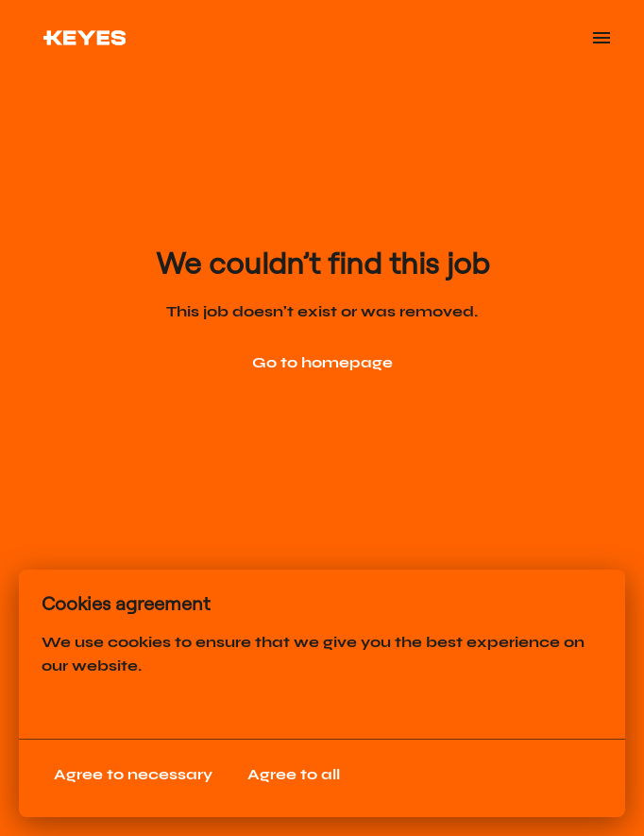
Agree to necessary (133, 774)
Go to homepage (322, 362)
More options (107, 705)
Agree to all (294, 774)
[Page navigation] (602, 38)
